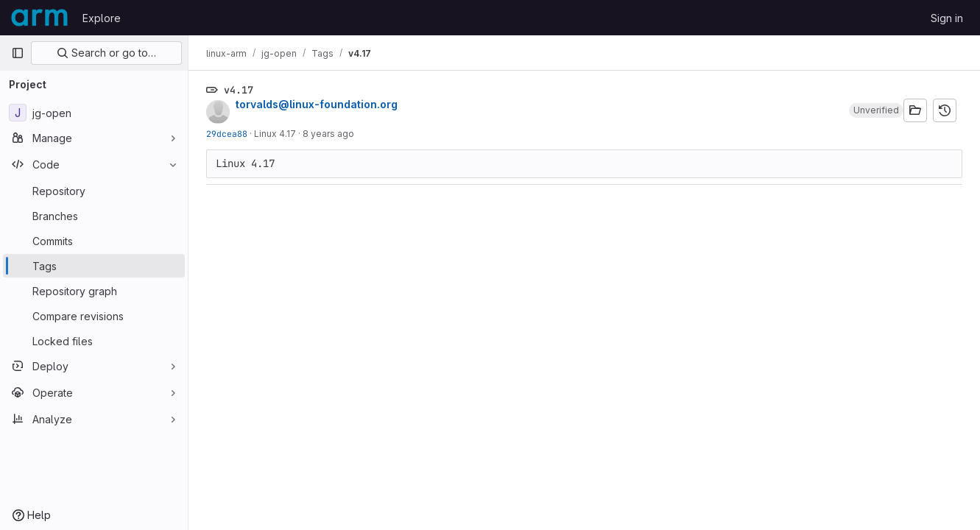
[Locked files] (94, 341)
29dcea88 (227, 134)
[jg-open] (94, 113)
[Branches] (94, 216)
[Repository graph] (94, 291)
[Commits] (94, 241)
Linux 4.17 (275, 134)
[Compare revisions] (94, 316)
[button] (876, 110)
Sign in (947, 18)
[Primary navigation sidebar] (18, 53)
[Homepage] (39, 18)
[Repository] (94, 191)
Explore (102, 18)
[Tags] (94, 266)
